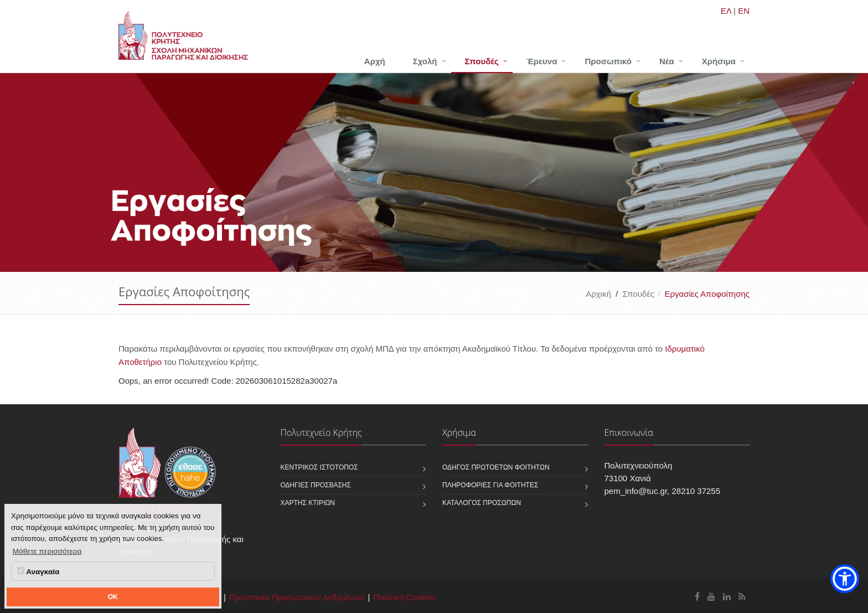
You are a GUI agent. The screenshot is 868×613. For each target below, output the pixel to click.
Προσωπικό (608, 61)
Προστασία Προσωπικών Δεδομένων (297, 597)
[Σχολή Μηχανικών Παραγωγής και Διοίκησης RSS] (742, 597)
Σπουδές (482, 61)
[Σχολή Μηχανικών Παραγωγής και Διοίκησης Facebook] (697, 597)
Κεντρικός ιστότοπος (319, 467)
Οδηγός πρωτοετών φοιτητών (496, 467)
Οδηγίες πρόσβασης (316, 485)
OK (113, 597)
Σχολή (425, 61)
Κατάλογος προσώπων (482, 503)
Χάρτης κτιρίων (308, 503)
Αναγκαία (38, 571)
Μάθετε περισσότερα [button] (47, 551)
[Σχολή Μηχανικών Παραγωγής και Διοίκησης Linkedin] (727, 597)
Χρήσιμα (719, 61)
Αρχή (375, 61)
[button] (845, 579)
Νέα (667, 61)
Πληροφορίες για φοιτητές (490, 485)
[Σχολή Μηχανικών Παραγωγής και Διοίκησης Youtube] (711, 597)
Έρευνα (542, 61)
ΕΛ (726, 11)
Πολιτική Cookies (405, 597)
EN (744, 11)
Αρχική (598, 294)
